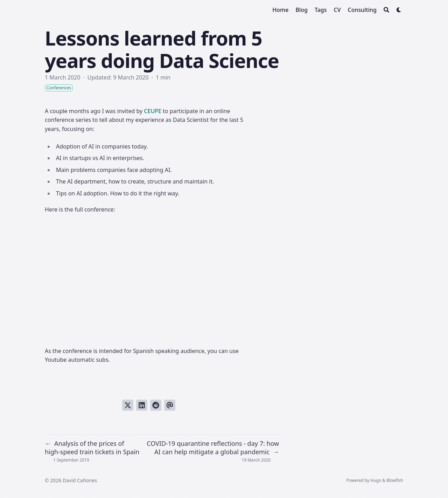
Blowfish (395, 480)
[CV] (337, 10)
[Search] (386, 10)
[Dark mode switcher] (399, 10)
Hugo (376, 480)
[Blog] (301, 10)
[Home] (280, 10)
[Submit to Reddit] (156, 405)
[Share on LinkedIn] (142, 405)
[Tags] (321, 10)
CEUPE (153, 111)
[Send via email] (170, 405)
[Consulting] (362, 10)
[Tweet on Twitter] (128, 405)
